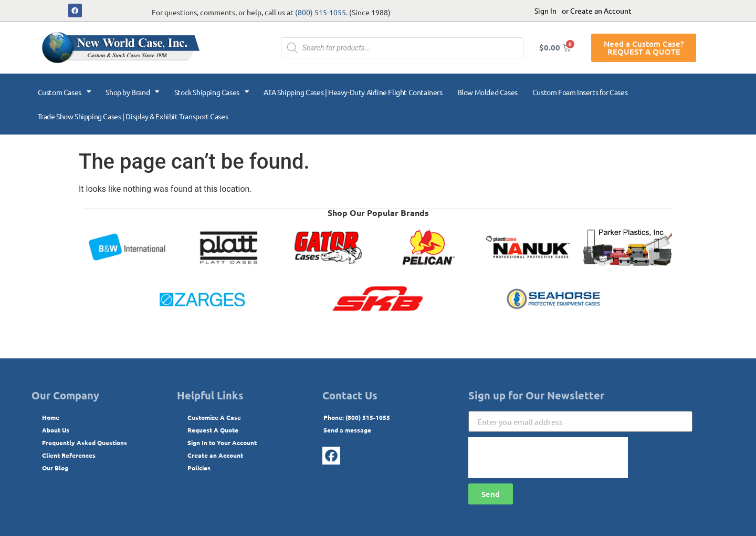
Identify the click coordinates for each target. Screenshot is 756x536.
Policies (199, 468)
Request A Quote (213, 430)
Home (51, 417)
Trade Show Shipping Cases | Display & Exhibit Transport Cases (133, 116)
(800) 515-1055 (321, 12)
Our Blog (55, 468)
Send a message (347, 430)
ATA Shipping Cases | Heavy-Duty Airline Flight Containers (353, 92)
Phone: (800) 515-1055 (357, 417)
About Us (56, 430)
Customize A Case (214, 417)
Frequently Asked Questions (85, 442)
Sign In (545, 11)
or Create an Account (597, 11)
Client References (69, 455)
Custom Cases (65, 92)
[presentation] (548, 458)
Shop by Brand (132, 92)
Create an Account (215, 455)
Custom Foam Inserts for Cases (580, 92)
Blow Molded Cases (487, 92)
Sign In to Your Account (222, 442)
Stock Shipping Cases (212, 92)
